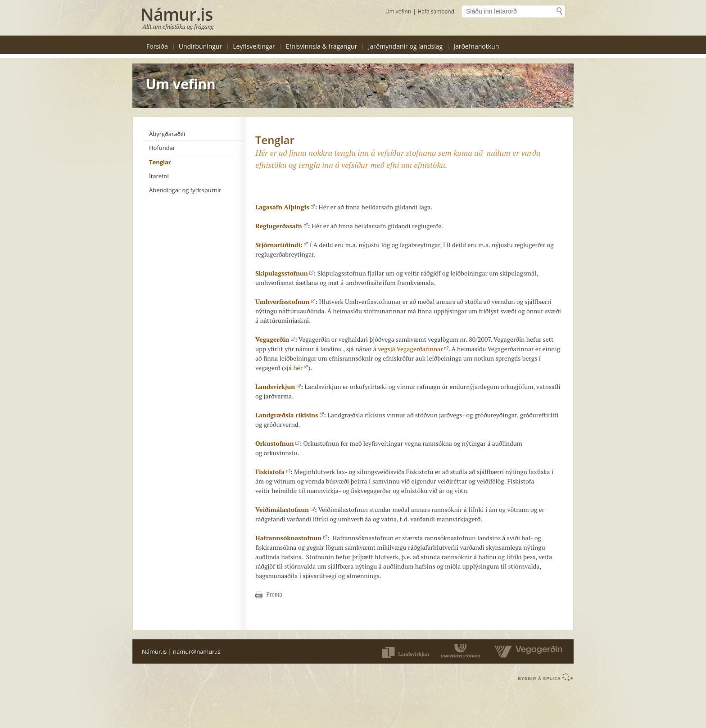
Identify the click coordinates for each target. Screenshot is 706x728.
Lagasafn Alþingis (285, 207)
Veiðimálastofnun (285, 509)
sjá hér (296, 368)
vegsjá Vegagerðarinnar (413, 349)
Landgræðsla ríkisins (290, 415)
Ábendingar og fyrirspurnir (185, 190)
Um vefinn (398, 11)
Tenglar (160, 162)
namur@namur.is (197, 651)
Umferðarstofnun (461, 651)
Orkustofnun (277, 443)
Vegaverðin (526, 651)
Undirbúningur (200, 46)
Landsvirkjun (278, 387)
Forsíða (157, 46)
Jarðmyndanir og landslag (405, 46)
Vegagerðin (275, 339)
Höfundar (162, 148)
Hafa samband (436, 11)
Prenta (274, 595)
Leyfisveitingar (254, 46)
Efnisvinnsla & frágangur (322, 46)
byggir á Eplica (543, 677)
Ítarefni (159, 176)
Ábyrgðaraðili (167, 134)
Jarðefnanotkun (476, 46)
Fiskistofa (273, 472)
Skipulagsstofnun (284, 273)
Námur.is (154, 651)
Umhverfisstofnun (285, 301)
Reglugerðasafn (282, 226)
